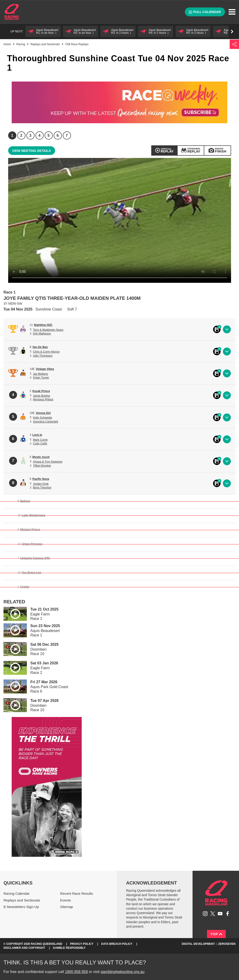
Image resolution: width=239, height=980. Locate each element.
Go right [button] (232, 32)
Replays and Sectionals (45, 44)
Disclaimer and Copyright (24, 948)
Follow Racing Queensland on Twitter (213, 914)
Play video (12, 613)
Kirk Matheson (42, 334)
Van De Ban (40, 347)
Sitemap (67, 907)
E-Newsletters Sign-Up (21, 907)
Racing (21, 44)
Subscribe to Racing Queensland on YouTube (220, 914)
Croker (25, 587)
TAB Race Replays (77, 44)
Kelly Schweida (42, 418)
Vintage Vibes (45, 369)
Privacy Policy (82, 944)
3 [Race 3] (30, 135)
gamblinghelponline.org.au (123, 972)
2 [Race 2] (21, 135)
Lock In (37, 435)
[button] (43, 31)
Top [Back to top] (216, 934)
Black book (217, 329)
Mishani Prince (30, 529)
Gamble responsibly (69, 948)
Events (66, 900)
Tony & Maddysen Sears (48, 330)
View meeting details (32, 151)
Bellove (25, 501)
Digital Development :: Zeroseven (209, 944)
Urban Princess (32, 544)
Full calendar (205, 12)
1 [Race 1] (12, 135)
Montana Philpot (43, 400)
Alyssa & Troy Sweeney (48, 462)
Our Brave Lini (31, 573)
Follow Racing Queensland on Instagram (205, 914)
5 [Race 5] (49, 135)
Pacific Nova (41, 479)
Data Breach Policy (117, 944)
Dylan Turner (41, 378)
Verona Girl (43, 413)
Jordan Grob (41, 484)
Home (12, 12)
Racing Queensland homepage (216, 893)
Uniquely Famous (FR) (35, 558)
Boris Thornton (42, 488)
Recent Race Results (77, 893)
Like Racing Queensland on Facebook (228, 914)
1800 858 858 (76, 972)
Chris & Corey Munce (46, 352)
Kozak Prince (41, 391)
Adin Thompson (43, 356)
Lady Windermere (33, 515)
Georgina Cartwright (45, 422)
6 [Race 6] (58, 135)
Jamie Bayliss (41, 396)
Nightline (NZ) (43, 325)
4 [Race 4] (40, 135)
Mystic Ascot (41, 457)
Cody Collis (40, 444)
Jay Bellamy (40, 374)
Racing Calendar (17, 893)
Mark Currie (40, 440)
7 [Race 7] (67, 135)
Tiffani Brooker (42, 466)
